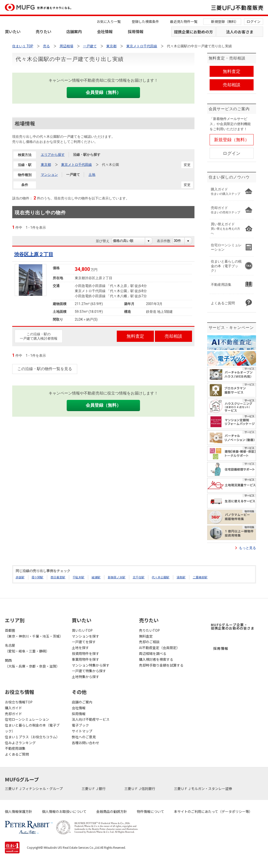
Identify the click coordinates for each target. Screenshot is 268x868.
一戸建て (73, 175)
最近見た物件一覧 (184, 21)
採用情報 (136, 31)
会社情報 (105, 31)
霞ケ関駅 (37, 577)
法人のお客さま (240, 32)
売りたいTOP (149, 630)
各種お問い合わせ (86, 743)
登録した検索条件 (145, 21)
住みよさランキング (20, 743)
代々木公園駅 (161, 577)
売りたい (43, 31)
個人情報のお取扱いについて (64, 811)
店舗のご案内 (82, 702)
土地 (92, 175)
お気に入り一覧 (109, 21)
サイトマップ (82, 731)
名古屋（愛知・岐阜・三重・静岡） (27, 648)
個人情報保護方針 (19, 811)
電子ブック (80, 725)
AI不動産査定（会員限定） (159, 648)
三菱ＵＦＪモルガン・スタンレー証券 (203, 789)
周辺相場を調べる (153, 653)
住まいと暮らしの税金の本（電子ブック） (32, 728)
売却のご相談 (149, 642)
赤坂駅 (20, 577)
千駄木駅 (78, 577)
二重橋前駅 (200, 577)
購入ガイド (13, 708)
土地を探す (80, 648)
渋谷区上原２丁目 (34, 254)
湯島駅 (181, 577)
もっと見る (247, 548)
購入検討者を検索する (156, 659)
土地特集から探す (86, 677)
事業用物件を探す (86, 659)
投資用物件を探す (86, 653)
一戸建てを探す (84, 642)
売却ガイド (13, 714)
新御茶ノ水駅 (117, 577)
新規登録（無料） (225, 21)
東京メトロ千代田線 (76, 165)
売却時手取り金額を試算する (161, 665)
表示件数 (166, 241)
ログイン (254, 21)
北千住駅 (139, 577)
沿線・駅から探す (87, 155)
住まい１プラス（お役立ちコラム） (32, 737)
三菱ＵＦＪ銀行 (94, 789)
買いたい (13, 31)
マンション (49, 175)
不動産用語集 (15, 748)
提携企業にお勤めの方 (193, 32)
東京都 (46, 165)
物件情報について (150, 811)
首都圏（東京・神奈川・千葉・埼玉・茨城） (33, 633)
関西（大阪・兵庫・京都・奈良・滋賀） (32, 663)
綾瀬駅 (96, 577)
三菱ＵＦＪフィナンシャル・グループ (34, 789)
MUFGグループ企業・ (233, 626)
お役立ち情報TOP (19, 702)
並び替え (105, 241)
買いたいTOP (82, 630)
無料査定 (146, 636)
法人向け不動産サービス (91, 719)
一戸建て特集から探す (89, 671)
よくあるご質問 (17, 754)
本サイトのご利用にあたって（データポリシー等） (213, 811)
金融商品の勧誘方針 (112, 811)
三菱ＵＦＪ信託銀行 (140, 789)
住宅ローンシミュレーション (27, 719)
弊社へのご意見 (84, 737)
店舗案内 (74, 31)
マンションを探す (86, 636)
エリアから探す (53, 155)
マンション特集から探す (91, 665)
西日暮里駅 (58, 577)
